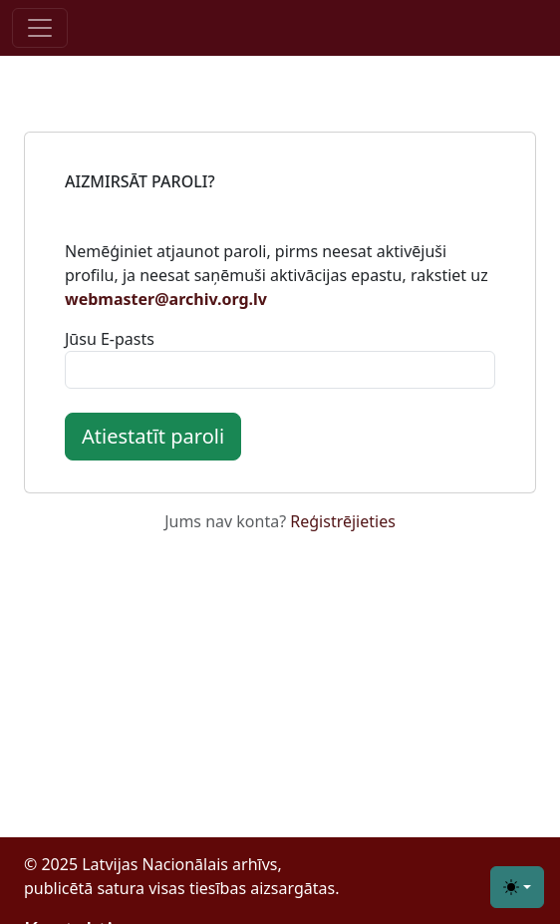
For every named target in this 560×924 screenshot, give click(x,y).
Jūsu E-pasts (110, 339)
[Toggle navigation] (40, 28)
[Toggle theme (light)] (517, 887)
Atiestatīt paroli (153, 436)
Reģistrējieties (343, 521)
